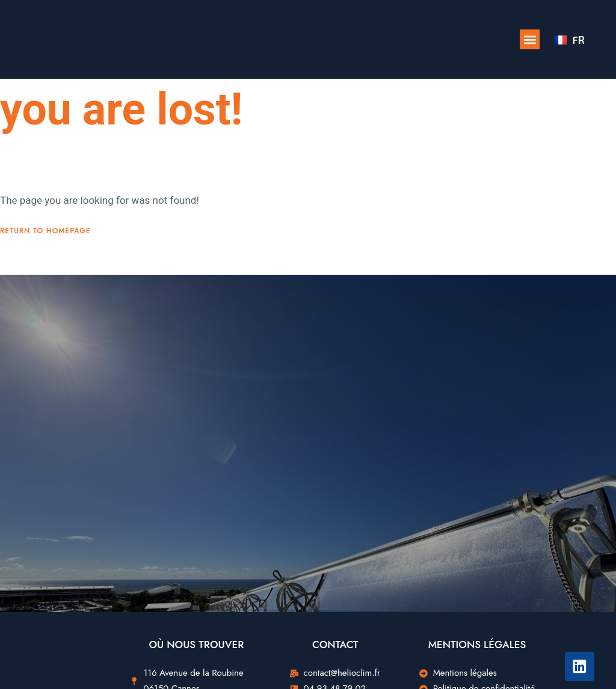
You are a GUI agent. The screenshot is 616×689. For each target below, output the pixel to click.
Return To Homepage (45, 259)
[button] (530, 39)
